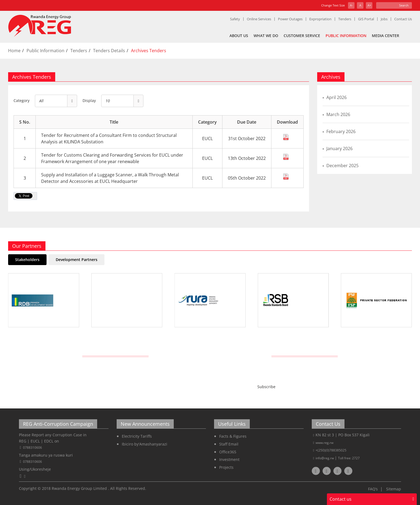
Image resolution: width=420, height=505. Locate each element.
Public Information (346, 36)
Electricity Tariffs (137, 436)
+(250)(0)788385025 (331, 450)
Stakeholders (27, 260)
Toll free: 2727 (349, 458)
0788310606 (32, 448)
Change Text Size (333, 5)
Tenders (345, 19)
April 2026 (337, 97)
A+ (369, 5)
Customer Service (302, 36)
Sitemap (394, 489)
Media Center (385, 36)
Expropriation (320, 19)
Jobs (384, 19)
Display (89, 100)
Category (22, 100)
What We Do (266, 36)
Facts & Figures (233, 436)
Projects (226, 467)
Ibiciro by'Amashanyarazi (145, 444)
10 (108, 101)
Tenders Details (109, 51)
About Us (239, 36)
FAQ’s (373, 489)
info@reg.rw (325, 458)
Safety (235, 19)
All (41, 101)
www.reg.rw (324, 443)
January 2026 (339, 148)
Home (14, 51)
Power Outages (290, 19)
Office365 (228, 452)
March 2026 (338, 114)
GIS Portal (366, 19)
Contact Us (403, 19)
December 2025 (342, 166)
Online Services (259, 19)
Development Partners (77, 260)
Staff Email (229, 444)
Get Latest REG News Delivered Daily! (210, 356)
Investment (229, 459)
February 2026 (341, 131)
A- (351, 5)
